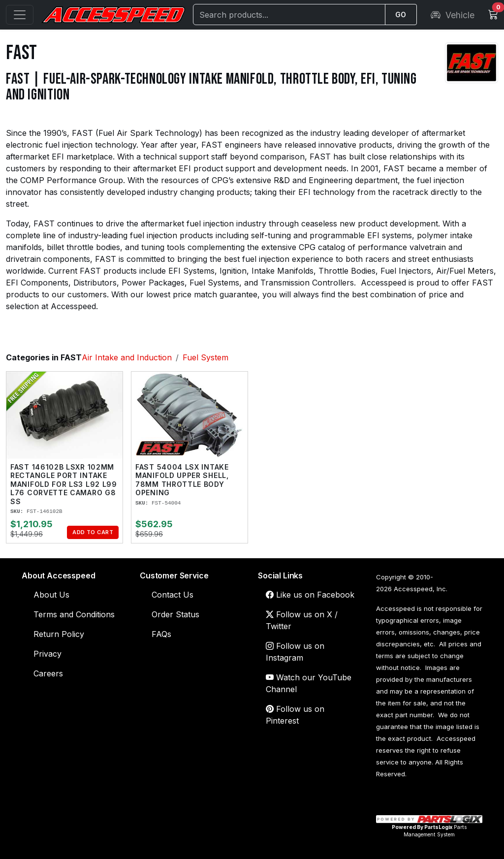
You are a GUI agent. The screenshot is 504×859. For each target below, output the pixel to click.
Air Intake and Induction (127, 357)
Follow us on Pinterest (295, 715)
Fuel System (205, 357)
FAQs (161, 634)
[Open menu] (20, 15)
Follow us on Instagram (295, 652)
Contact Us (173, 595)
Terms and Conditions (74, 614)
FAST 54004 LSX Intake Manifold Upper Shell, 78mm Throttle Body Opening (182, 480)
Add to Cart (93, 532)
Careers (48, 673)
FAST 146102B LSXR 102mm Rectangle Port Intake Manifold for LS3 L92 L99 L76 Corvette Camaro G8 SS (64, 484)
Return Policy (59, 634)
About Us (51, 595)
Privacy (47, 654)
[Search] (289, 15)
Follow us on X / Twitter (302, 620)
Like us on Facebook (310, 595)
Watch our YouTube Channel (309, 683)
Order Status (175, 614)
